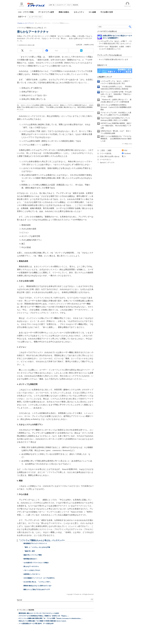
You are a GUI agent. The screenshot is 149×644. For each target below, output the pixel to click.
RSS (126, 150)
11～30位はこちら (127, 144)
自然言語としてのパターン (32, 574)
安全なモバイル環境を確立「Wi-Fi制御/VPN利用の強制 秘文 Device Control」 (43, 621)
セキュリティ (79, 12)
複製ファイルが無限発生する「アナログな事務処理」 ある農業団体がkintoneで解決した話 (116, 139)
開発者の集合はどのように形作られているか (37, 586)
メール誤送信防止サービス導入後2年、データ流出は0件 (36, 624)
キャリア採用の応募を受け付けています (114, 60)
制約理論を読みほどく (30, 559)
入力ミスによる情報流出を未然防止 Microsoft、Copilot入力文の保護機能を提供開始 (116, 107)
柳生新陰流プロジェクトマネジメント (35, 543)
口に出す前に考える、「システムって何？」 (37, 582)
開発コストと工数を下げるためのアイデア (37, 590)
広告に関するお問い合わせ (110, 156)
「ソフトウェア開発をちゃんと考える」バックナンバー (42, 540)
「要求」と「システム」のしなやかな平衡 (37, 547)
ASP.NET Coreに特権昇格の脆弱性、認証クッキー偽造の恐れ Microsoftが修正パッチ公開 (116, 126)
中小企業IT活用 (107, 12)
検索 (130, 27)
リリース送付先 (106, 153)
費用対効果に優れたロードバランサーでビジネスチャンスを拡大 (39, 613)
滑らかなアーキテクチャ (31, 566)
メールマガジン (106, 160)
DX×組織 (92, 12)
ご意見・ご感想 (106, 150)
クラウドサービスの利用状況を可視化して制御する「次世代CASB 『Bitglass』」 (44, 616)
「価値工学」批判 (29, 551)
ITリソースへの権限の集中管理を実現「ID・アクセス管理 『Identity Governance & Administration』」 (51, 618)
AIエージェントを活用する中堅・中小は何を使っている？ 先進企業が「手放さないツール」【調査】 (116, 94)
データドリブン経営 (46, 12)
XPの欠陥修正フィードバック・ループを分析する (39, 578)
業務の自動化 (64, 12)
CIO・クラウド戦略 (26, 12)
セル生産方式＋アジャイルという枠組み (36, 563)
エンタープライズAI (35, 17)
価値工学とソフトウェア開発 (33, 555)
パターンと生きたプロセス (32, 570)
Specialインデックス (107, 163)
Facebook (127, 153)
